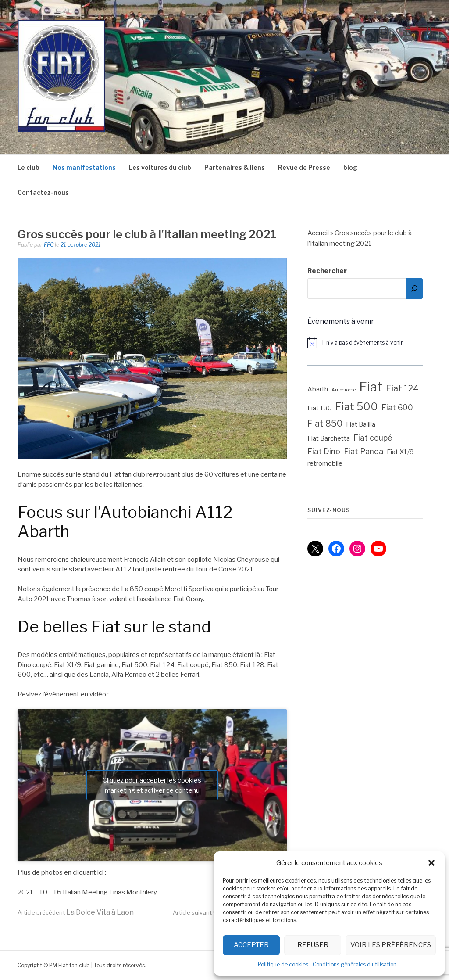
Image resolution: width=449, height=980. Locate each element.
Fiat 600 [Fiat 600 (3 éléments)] (397, 407)
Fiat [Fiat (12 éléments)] (371, 387)
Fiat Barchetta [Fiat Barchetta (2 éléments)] (329, 438)
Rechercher (327, 271)
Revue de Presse (304, 167)
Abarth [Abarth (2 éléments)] (318, 389)
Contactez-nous (43, 192)
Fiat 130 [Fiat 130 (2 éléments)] (320, 408)
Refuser (313, 945)
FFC (49, 245)
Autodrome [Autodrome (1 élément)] (344, 390)
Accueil (318, 233)
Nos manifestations (84, 167)
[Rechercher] (414, 289)
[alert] (369, 343)
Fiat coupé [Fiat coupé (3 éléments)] (373, 438)
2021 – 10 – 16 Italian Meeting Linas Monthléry (87, 892)
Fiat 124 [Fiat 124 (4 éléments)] (402, 388)
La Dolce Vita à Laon (76, 912)
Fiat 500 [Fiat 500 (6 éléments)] (357, 407)
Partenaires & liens (235, 167)
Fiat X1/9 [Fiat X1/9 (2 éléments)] (400, 452)
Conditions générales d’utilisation (355, 964)
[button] (431, 863)
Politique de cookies (283, 964)
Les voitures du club (160, 167)
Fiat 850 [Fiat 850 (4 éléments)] (325, 424)
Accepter (251, 945)
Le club (29, 167)
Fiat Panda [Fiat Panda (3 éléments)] (363, 451)
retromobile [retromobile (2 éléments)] (325, 463)
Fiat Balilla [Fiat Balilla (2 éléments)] (361, 424)
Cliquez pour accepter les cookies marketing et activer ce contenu (152, 785)
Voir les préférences (391, 945)
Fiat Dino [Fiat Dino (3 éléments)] (324, 451)
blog (350, 167)
